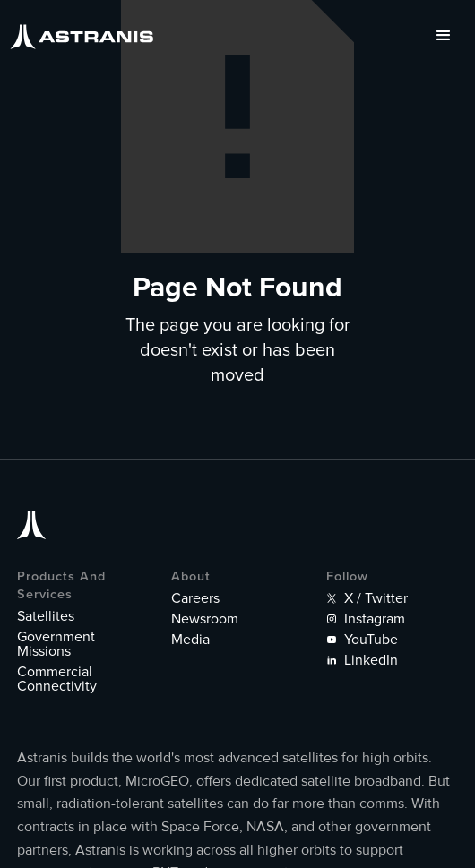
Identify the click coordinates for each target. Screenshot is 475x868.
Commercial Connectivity (57, 679)
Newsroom (205, 619)
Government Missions (56, 644)
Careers (195, 598)
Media (190, 640)
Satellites (46, 616)
